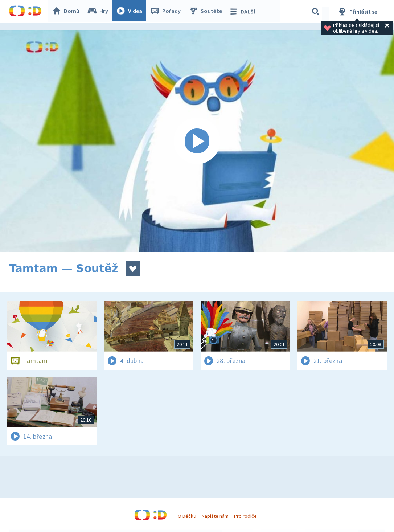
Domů (67, 12)
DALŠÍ (244, 12)
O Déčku (187, 516)
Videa (131, 12)
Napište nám (215, 516)
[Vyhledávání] (316, 12)
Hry (100, 12)
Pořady (167, 12)
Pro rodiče (245, 516)
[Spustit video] (197, 141)
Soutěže (207, 12)
